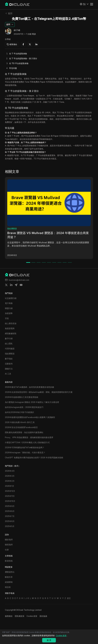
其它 (69, 598)
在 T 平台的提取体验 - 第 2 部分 (23, 58)
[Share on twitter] (6, 285)
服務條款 (9, 616)
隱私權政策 (20, 616)
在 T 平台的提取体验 (18, 54)
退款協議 (43, 616)
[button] (84, 4)
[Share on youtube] (21, 285)
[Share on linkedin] (11, 285)
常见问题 (13, 68)
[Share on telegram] (16, 285)
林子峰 (17, 30)
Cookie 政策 (32, 616)
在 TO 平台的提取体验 (19, 63)
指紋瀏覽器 (12, 229)
